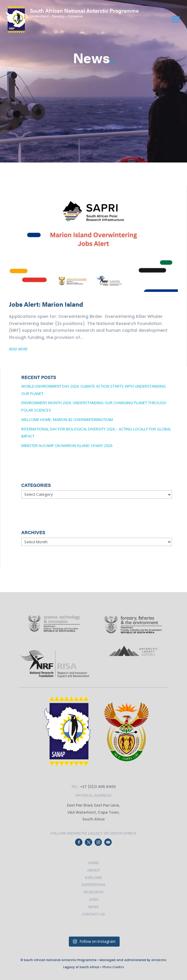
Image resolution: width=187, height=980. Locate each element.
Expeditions (93, 885)
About (93, 870)
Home (93, 863)
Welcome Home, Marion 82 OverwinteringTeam (67, 420)
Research (93, 892)
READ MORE (18, 349)
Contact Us (94, 914)
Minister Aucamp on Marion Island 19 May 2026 (67, 446)
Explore (93, 878)
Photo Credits (113, 967)
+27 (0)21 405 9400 (97, 787)
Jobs (93, 900)
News (93, 907)
